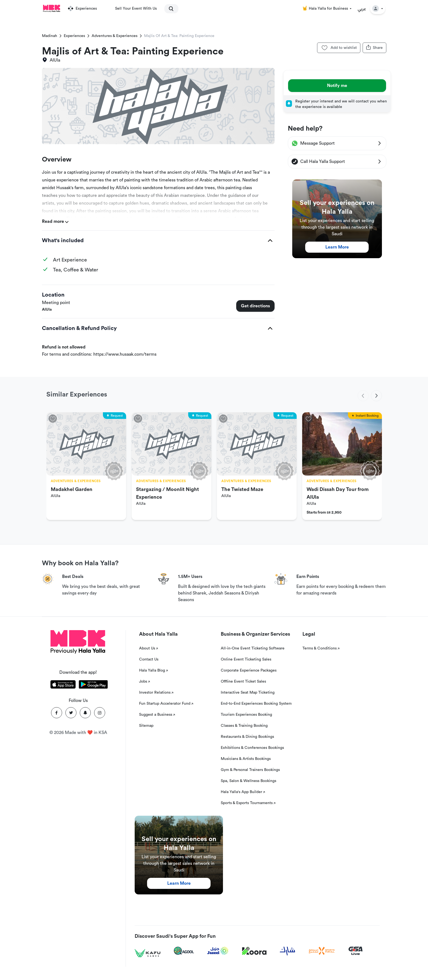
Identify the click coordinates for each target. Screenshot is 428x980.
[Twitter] (71, 713)
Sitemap (146, 726)
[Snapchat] (85, 713)
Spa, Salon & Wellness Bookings (248, 781)
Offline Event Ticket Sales (243, 681)
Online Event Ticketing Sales (246, 659)
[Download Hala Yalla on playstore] (93, 685)
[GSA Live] (356, 951)
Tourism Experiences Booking (246, 715)
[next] (376, 396)
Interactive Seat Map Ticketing (248, 693)
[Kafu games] (148, 953)
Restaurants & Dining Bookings (247, 737)
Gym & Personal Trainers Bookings (250, 770)
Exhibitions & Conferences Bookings (252, 748)
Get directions (255, 306)
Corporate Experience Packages (249, 670)
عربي (362, 9)
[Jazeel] (218, 951)
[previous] (363, 396)
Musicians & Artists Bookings (246, 759)
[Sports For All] (322, 951)
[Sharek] (288, 951)
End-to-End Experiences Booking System (256, 704)
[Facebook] (57, 713)
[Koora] (254, 951)
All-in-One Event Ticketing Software (253, 648)
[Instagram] (100, 713)
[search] (169, 9)
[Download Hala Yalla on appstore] (63, 685)
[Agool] (184, 951)
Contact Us (149, 659)
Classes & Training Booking (244, 726)
